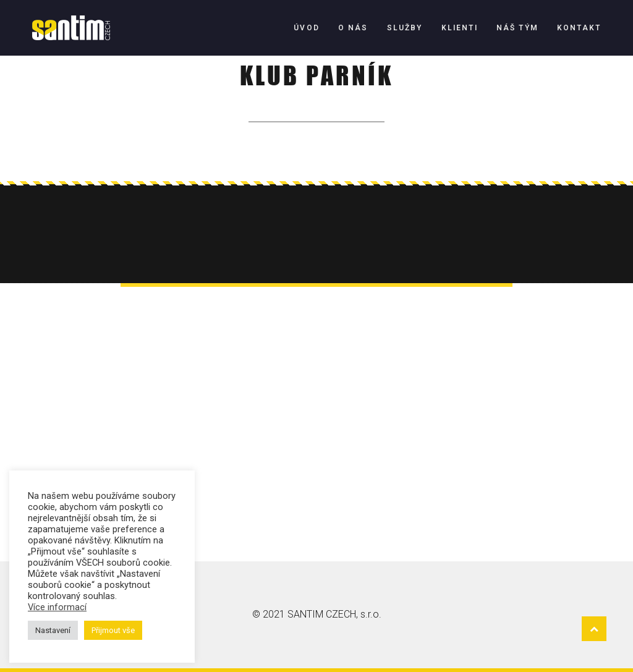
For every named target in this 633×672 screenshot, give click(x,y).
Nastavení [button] (53, 630)
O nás (353, 28)
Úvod (307, 28)
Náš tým (517, 28)
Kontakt (579, 28)
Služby (405, 28)
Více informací (57, 607)
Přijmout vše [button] (113, 630)
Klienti (460, 28)
